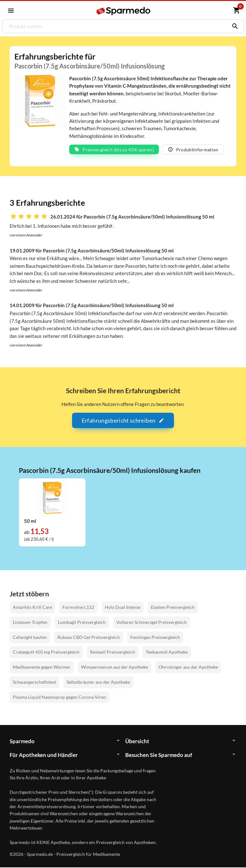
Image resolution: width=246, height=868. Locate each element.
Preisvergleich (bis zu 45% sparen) (114, 150)
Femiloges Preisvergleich (155, 637)
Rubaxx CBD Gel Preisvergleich (89, 637)
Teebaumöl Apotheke (167, 653)
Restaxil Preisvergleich (113, 653)
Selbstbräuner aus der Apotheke (98, 682)
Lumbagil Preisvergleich (82, 622)
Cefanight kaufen (30, 637)
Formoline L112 (78, 607)
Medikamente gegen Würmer (42, 667)
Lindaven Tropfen (30, 622)
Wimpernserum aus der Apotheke (115, 667)
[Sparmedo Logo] (123, 11)
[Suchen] (234, 26)
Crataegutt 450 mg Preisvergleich (46, 653)
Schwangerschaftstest (34, 682)
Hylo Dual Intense (123, 607)
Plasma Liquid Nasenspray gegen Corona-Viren (59, 697)
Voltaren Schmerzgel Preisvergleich (152, 622)
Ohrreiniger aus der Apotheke (188, 667)
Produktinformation (193, 150)
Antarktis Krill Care (32, 607)
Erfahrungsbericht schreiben (123, 421)
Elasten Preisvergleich (173, 607)
